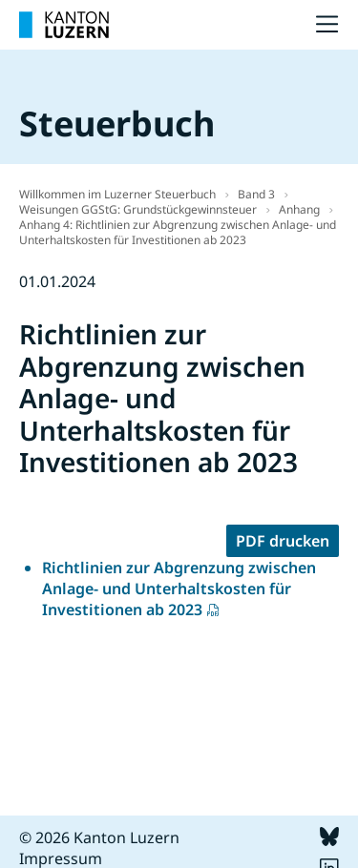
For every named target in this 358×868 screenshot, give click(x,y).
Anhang (299, 209)
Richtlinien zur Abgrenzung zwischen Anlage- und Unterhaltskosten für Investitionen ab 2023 (179, 589)
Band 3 (256, 194)
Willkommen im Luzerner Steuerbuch (117, 194)
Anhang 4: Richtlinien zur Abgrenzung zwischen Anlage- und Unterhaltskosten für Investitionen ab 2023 (178, 232)
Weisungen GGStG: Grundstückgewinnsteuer (138, 209)
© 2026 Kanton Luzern (99, 837)
